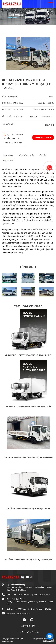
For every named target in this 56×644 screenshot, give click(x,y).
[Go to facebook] (50, 636)
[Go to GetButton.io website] (50, 641)
